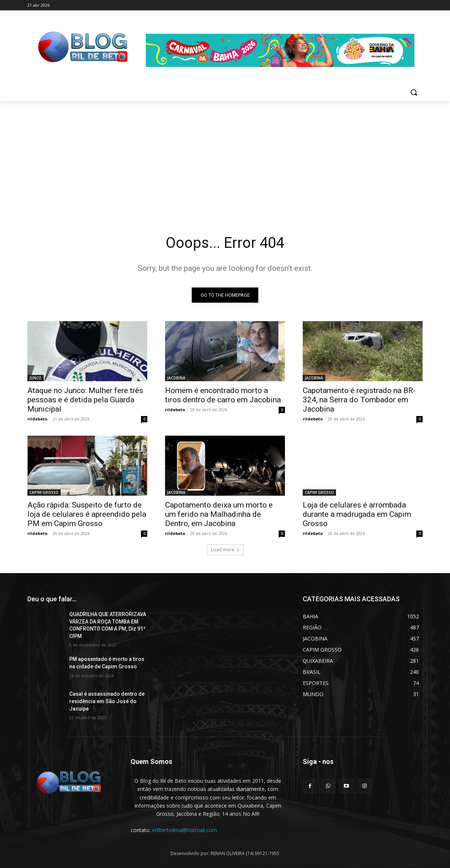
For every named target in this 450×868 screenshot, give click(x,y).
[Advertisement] (225, 157)
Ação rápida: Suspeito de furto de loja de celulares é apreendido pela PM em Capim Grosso (87, 514)
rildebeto (37, 419)
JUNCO (36, 378)
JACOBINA (176, 378)
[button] (414, 92)
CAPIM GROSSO (44, 492)
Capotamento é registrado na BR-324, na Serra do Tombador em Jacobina (359, 400)
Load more (225, 550)
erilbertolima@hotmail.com (184, 830)
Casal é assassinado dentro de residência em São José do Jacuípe (107, 701)
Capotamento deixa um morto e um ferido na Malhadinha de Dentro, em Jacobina (219, 514)
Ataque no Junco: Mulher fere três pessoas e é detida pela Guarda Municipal (85, 400)
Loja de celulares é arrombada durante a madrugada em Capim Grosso (357, 514)
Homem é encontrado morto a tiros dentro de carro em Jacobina (223, 395)
